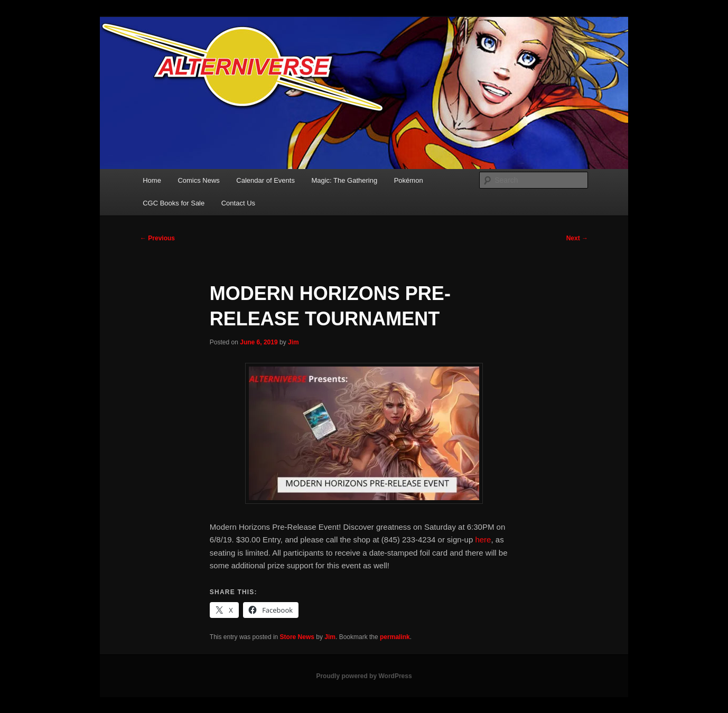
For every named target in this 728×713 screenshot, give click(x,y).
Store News (297, 637)
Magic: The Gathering (344, 180)
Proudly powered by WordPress (364, 676)
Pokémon (409, 180)
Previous (157, 238)
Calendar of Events (265, 180)
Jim (293, 342)
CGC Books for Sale (174, 203)
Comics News (198, 180)
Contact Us (238, 203)
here (483, 540)
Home (152, 180)
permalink (395, 637)
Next (577, 238)
